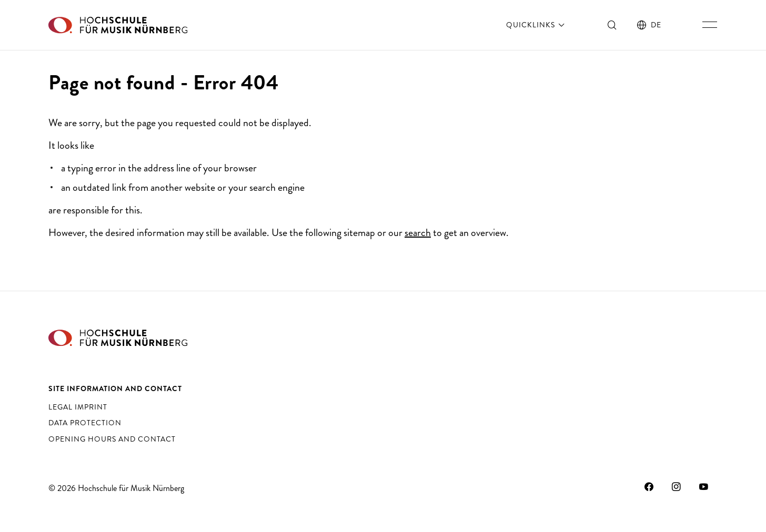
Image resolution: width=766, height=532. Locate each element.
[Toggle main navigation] (710, 25)
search (418, 233)
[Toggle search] (612, 25)
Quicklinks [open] (536, 25)
